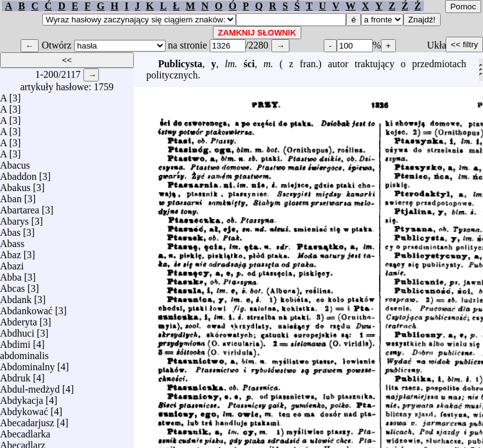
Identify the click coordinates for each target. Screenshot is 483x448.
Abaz (11, 252)
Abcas (12, 285)
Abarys (14, 218)
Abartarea (20, 207)
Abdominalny (27, 364)
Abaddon (18, 173)
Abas (10, 229)
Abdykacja (21, 397)
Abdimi (15, 341)
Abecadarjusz (27, 420)
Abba (11, 274)
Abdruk (15, 375)
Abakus (15, 184)
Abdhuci (17, 330)
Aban (11, 196)
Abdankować (26, 308)
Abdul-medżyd (30, 386)
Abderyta (19, 319)
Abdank (16, 296)
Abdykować (24, 408)
